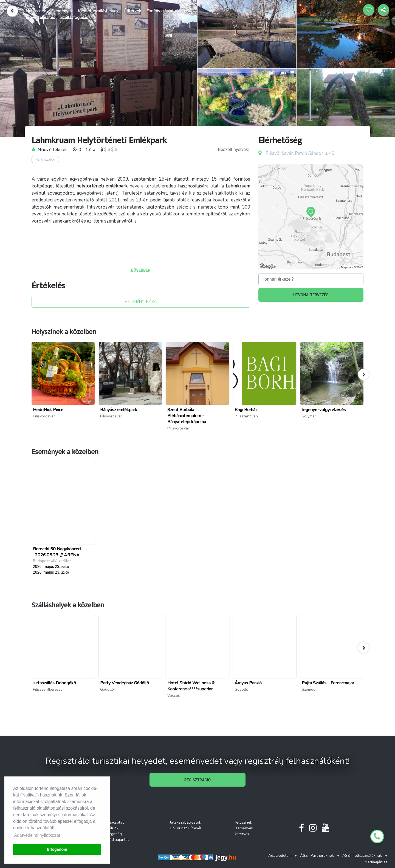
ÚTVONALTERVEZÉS (311, 295)
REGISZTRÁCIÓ (198, 780)
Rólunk (112, 828)
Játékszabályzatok (185, 822)
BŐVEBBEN (141, 270)
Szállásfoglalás (74, 18)
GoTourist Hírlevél (186, 828)
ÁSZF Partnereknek (317, 856)
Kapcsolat (115, 822)
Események (62, 11)
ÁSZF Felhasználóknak (362, 856)
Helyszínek (36, 11)
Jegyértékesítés (40, 18)
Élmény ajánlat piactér (167, 11)
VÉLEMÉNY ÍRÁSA (141, 302)
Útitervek (132, 11)
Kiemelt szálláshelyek (98, 11)
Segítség (114, 834)
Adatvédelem (280, 856)
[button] (363, 374)
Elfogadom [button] (57, 849)
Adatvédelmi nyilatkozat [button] (37, 835)
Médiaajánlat (118, 840)
